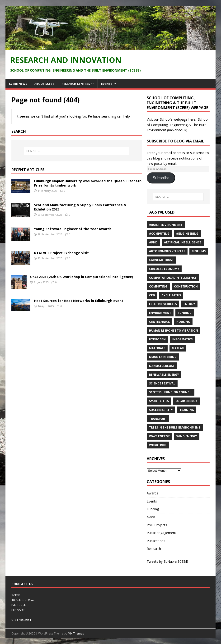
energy (189, 304)
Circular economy (164, 269)
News (151, 517)
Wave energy (159, 436)
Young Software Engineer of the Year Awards (73, 229)
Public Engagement (161, 533)
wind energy (187, 436)
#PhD (153, 242)
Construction (186, 286)
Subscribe (161, 178)
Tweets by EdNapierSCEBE (167, 561)
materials (157, 348)
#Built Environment (166, 225)
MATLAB (178, 348)
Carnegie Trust (161, 260)
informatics (182, 339)
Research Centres (76, 84)
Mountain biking (163, 357)
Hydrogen (157, 339)
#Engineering (187, 234)
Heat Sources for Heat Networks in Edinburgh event (79, 301)
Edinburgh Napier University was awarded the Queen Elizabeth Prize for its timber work (88, 183)
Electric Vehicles (163, 304)
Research (154, 549)
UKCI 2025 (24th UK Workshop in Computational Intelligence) (82, 277)
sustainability (161, 410)
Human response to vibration (174, 331)
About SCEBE (44, 84)
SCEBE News (18, 84)
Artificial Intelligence (183, 242)
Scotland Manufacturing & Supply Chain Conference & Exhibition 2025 (80, 207)
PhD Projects (157, 525)
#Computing (159, 234)
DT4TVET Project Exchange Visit (61, 253)
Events (107, 84)
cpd (152, 295)
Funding (185, 313)
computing (158, 286)
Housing (183, 322)
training (187, 410)
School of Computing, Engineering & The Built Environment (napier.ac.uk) (178, 125)
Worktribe (158, 445)
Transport (158, 419)
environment (160, 313)
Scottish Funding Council (171, 392)
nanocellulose (162, 366)
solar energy (186, 401)
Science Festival (162, 383)
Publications (156, 541)
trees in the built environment (175, 427)
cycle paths (171, 295)
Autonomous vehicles (167, 251)
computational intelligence (173, 278)
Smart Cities (159, 401)
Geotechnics (159, 322)
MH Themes (76, 633)
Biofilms (199, 251)
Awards (152, 493)
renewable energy (164, 375)
